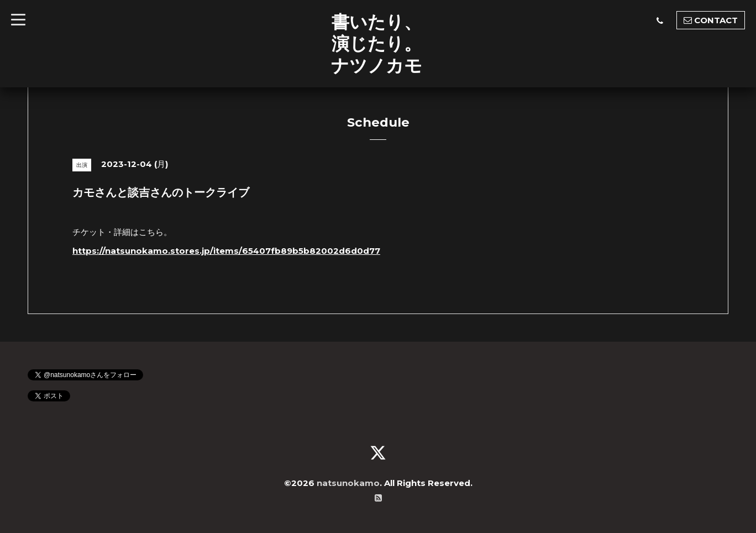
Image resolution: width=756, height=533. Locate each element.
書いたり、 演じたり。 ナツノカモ (377, 43)
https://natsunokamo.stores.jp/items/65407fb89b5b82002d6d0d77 (226, 251)
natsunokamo (348, 483)
